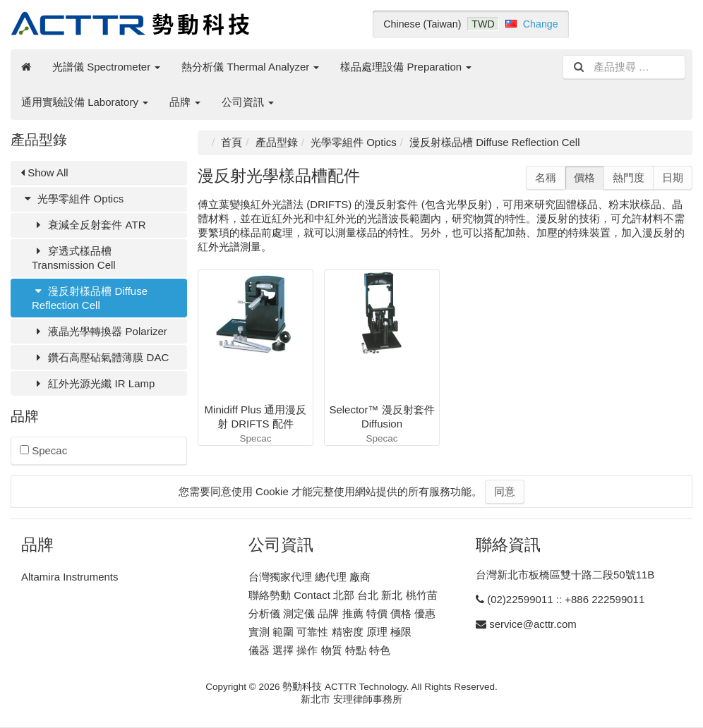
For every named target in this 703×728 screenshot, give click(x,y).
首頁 (232, 142)
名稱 (546, 177)
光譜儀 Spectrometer (106, 67)
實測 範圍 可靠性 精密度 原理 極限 (330, 632)
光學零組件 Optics (72, 199)
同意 (505, 491)
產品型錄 (277, 142)
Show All (45, 172)
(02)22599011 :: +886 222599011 (566, 599)
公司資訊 (248, 102)
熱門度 (629, 177)
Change (541, 24)
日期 (673, 177)
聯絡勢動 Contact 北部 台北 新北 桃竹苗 (343, 595)
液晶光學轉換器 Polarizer (100, 331)
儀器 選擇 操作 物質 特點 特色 (319, 650)
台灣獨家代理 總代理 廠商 (310, 577)
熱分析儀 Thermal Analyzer (250, 67)
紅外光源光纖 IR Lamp (93, 383)
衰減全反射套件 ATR (89, 225)
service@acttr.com (533, 624)
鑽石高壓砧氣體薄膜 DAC (100, 357)
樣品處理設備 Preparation (406, 67)
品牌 (185, 102)
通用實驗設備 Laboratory (85, 102)
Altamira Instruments (70, 577)
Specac (43, 450)
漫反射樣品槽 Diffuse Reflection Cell (90, 298)
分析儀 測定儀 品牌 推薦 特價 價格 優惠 (342, 613)
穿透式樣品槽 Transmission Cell (74, 258)
